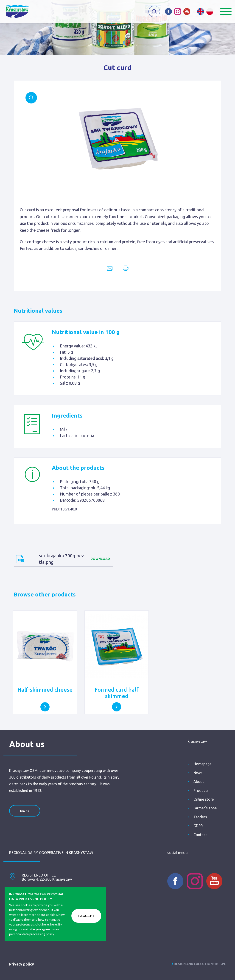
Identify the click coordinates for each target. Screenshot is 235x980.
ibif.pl (221, 964)
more (25, 811)
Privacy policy (22, 964)
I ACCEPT (86, 916)
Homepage (202, 764)
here (54, 924)
